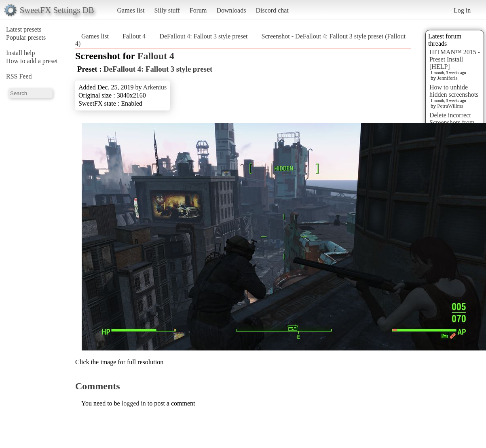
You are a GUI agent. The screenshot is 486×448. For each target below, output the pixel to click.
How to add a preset (32, 61)
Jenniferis (447, 78)
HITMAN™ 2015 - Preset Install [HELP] (455, 59)
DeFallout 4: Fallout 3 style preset (203, 36)
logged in (134, 403)
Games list (131, 10)
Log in (462, 10)
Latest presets (24, 29)
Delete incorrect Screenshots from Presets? (452, 122)
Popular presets (26, 37)
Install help (21, 53)
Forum (198, 10)
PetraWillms (450, 106)
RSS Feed (19, 76)
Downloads (231, 10)
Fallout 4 (134, 36)
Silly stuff (167, 10)
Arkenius (155, 87)
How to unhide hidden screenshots (454, 91)
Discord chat (272, 10)
